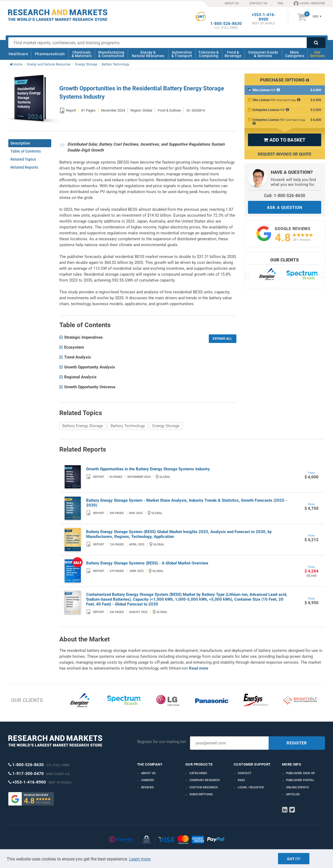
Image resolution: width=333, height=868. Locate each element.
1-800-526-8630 (226, 24)
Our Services (317, 54)
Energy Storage (166, 426)
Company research (205, 780)
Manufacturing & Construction (111, 54)
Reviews (147, 787)
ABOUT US (232, 3)
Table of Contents (26, 151)
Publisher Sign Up (300, 773)
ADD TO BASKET (284, 140)
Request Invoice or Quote (285, 154)
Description (20, 143)
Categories (198, 773)
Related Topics (23, 159)
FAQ (280, 3)
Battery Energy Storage (83, 426)
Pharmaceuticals (50, 54)
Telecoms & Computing (208, 54)
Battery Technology (128, 426)
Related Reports (24, 167)
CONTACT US (258, 3)
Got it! (294, 859)
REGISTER (297, 743)
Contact (245, 773)
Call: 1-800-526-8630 (285, 196)
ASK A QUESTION (285, 208)
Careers (148, 780)
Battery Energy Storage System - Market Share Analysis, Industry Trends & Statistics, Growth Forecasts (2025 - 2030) (187, 503)
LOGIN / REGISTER (309, 3)
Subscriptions (201, 794)
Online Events (298, 787)
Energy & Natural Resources (148, 54)
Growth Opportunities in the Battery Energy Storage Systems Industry (148, 469)
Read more (199, 668)
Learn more (140, 859)
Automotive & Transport (182, 54)
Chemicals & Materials (82, 54)
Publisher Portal (300, 780)
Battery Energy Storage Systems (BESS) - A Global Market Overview (147, 563)
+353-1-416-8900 (264, 17)
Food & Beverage (233, 54)
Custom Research (204, 787)
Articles (293, 794)
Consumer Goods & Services (263, 54)
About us (149, 773)
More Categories (295, 54)
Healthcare (18, 54)
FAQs (241, 780)
